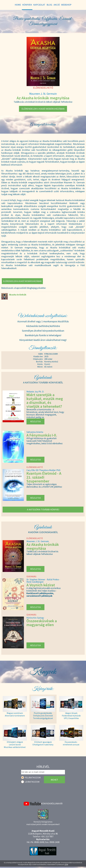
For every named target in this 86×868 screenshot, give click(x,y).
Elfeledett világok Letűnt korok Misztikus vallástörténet (15, 745)
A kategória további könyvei (43, 509)
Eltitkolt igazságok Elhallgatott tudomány (43, 743)
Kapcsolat (39, 5)
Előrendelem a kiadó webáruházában (43, 109)
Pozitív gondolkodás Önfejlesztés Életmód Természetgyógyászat (43, 716)
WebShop (66, 5)
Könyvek (46, 804)
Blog (49, 5)
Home (18, 5)
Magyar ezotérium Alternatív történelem (15, 714)
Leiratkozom (32, 782)
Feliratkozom (33, 778)
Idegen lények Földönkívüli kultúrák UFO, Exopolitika (71, 716)
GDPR (66, 864)
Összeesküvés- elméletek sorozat (71, 743)
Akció (57, 5)
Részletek (36, 421)
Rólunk (55, 804)
